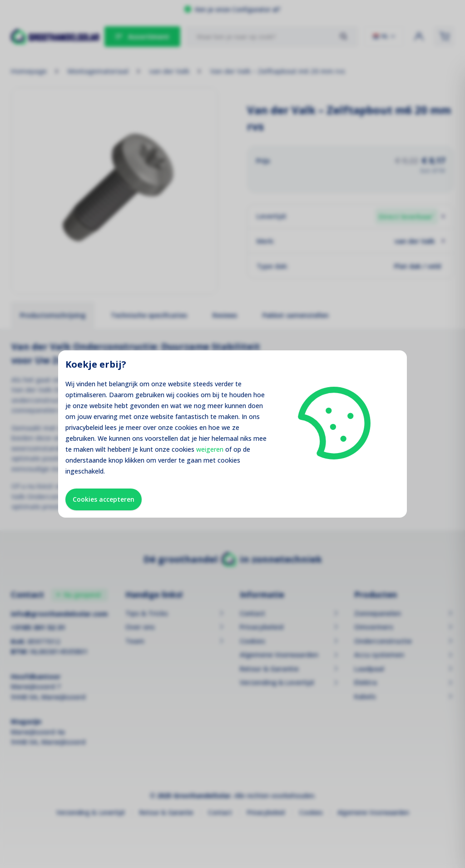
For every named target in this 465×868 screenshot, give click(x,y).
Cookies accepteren (104, 499)
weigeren (210, 449)
